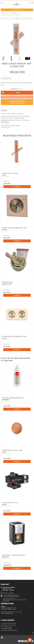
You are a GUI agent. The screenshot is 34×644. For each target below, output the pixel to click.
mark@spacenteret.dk (12, 595)
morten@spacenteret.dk (13, 596)
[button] (17, 19)
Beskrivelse (4, 110)
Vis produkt (17, 187)
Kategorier (17, 10)
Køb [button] (10, 93)
